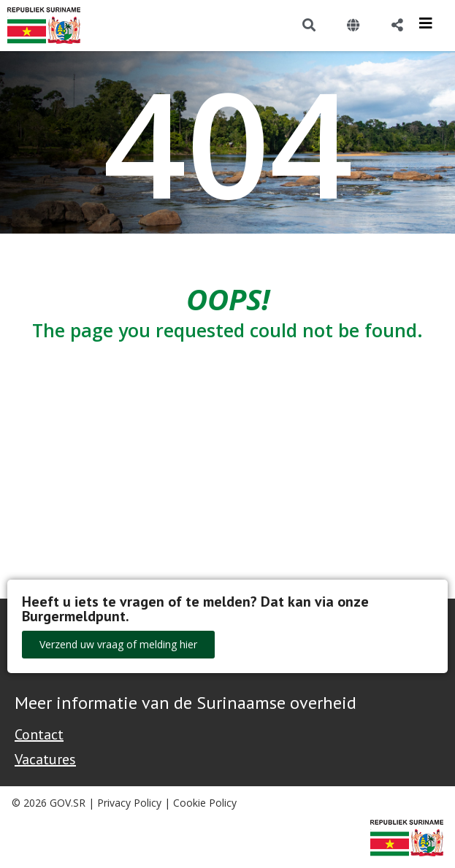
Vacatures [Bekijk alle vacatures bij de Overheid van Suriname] (45, 759)
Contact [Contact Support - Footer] (39, 734)
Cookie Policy (205, 803)
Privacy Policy (129, 803)
